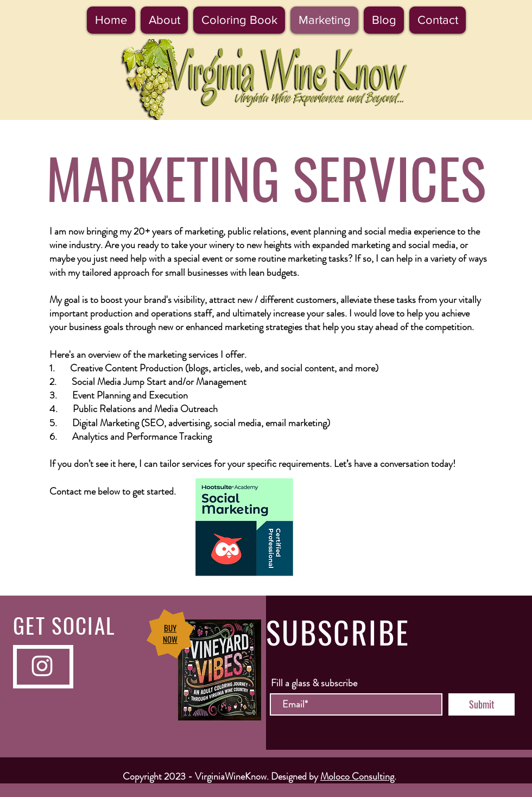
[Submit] (482, 704)
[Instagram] (42, 666)
